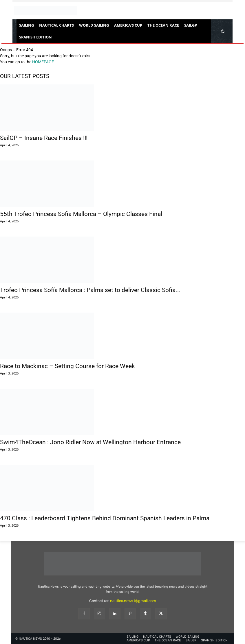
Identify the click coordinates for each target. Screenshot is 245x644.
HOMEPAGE (43, 62)
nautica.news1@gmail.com (133, 601)
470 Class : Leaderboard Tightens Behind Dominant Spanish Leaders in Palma (105, 518)
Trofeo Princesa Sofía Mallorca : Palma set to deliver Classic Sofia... (90, 290)
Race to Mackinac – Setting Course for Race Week (67, 366)
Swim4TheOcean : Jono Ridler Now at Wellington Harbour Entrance (90, 442)
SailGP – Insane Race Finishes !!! (44, 138)
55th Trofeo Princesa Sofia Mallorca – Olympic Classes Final (81, 214)
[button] (223, 31)
